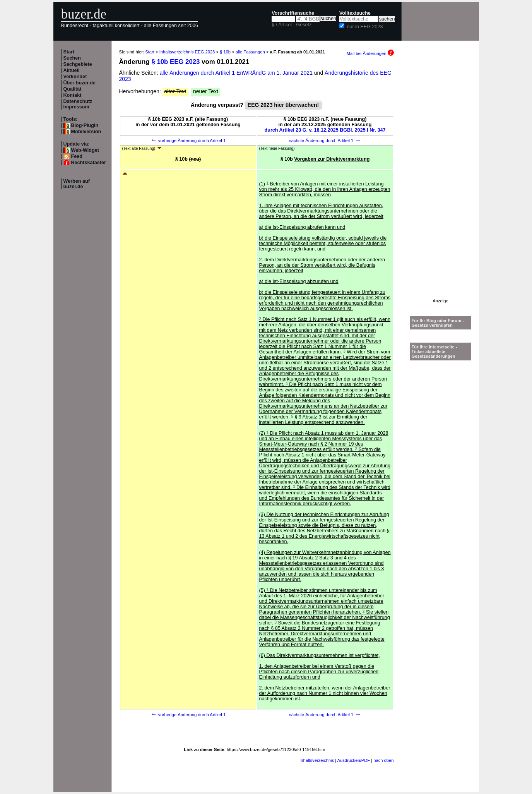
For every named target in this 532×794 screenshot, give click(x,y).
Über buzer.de (80, 83)
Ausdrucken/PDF (354, 760)
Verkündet (75, 77)
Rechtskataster (89, 163)
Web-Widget (85, 150)
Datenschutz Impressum (78, 104)
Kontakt (73, 95)
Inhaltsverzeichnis (317, 760)
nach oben (383, 760)
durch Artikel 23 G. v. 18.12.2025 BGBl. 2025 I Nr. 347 (325, 130)
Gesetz (304, 25)
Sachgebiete (78, 64)
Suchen (72, 58)
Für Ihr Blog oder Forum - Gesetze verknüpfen (438, 323)
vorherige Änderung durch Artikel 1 (188, 141)
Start (69, 52)
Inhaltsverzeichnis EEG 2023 (187, 52)
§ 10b (225, 52)
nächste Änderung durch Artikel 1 (325, 141)
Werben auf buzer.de (77, 184)
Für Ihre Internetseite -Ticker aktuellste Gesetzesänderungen (434, 352)
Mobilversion (86, 132)
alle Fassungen (250, 52)
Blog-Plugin (85, 125)
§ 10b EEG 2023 (175, 62)
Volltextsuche (355, 13)
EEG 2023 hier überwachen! (283, 105)
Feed (77, 156)
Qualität (73, 89)
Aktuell (72, 70)
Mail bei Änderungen (370, 53)
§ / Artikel (282, 25)
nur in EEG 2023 (365, 27)
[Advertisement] (441, 182)
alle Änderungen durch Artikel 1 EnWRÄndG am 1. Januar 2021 (237, 73)
